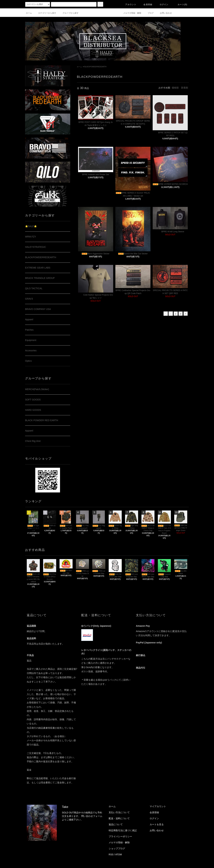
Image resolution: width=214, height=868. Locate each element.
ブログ (149, 13)
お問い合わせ (164, 13)
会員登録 (146, 5)
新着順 (185, 88)
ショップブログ (117, 848)
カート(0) (180, 5)
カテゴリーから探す (45, 13)
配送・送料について (119, 818)
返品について (116, 824)
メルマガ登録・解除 (130, 13)
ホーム (29, 13)
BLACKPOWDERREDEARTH (95, 67)
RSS (111, 854)
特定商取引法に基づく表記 (123, 830)
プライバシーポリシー (120, 836)
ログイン (162, 5)
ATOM (119, 854)
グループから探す (69, 13)
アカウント (129, 5)
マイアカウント (158, 806)
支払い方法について (119, 812)
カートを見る (157, 824)
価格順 (175, 88)
